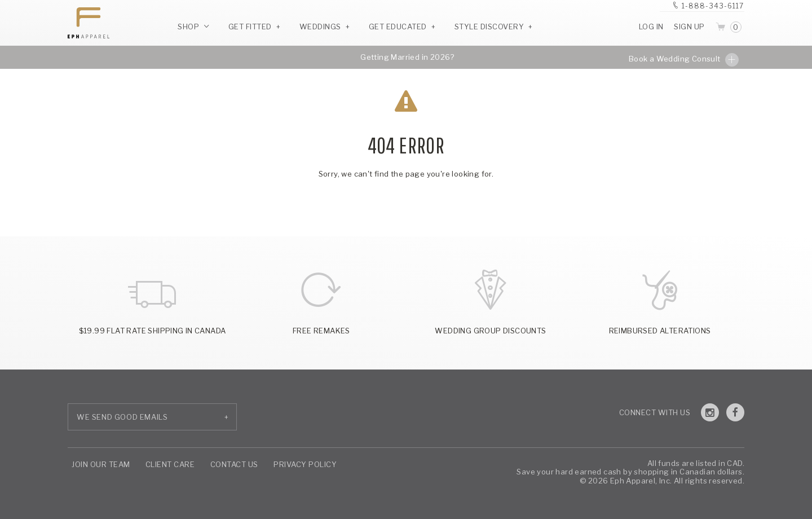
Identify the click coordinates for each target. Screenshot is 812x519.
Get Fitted (250, 27)
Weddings (320, 27)
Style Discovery (489, 27)
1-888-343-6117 (713, 6)
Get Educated (398, 27)
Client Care (170, 464)
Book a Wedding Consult (684, 60)
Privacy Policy (305, 464)
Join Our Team (101, 464)
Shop (193, 27)
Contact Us (234, 464)
